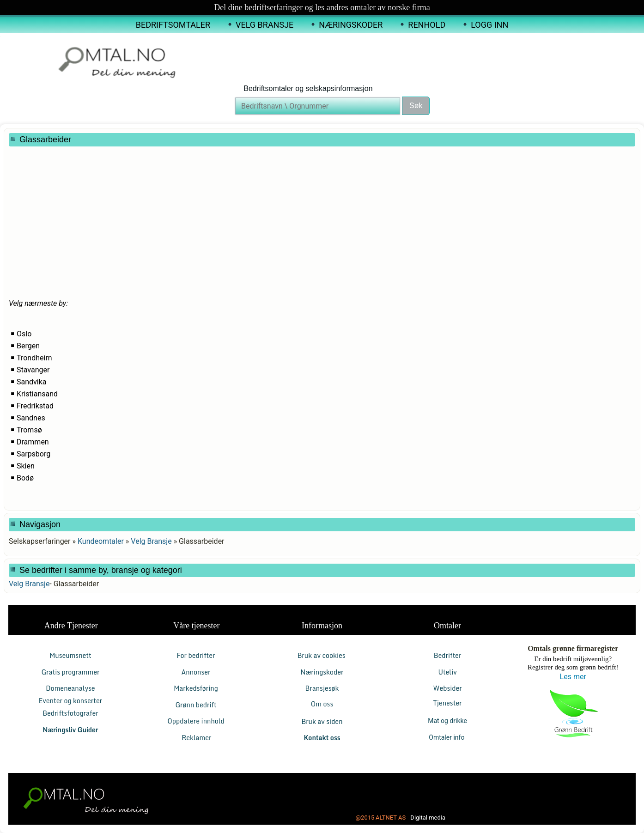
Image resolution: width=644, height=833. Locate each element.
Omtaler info (447, 737)
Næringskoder (351, 25)
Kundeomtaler (101, 541)
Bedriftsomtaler (173, 25)
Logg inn (489, 25)
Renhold (427, 25)
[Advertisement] (233, 207)
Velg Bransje (264, 25)
